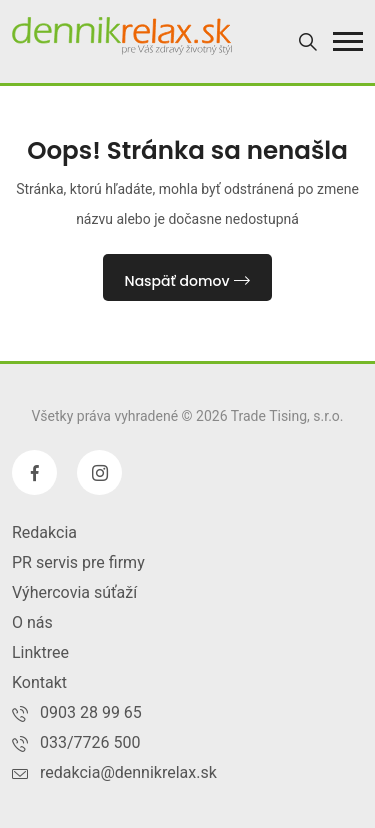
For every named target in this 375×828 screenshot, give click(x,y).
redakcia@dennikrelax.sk (128, 772)
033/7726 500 (90, 742)
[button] (348, 41)
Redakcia (44, 532)
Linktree (40, 652)
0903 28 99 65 (91, 712)
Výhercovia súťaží (74, 592)
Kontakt (39, 682)
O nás (32, 622)
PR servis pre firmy (78, 562)
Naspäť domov (188, 281)
